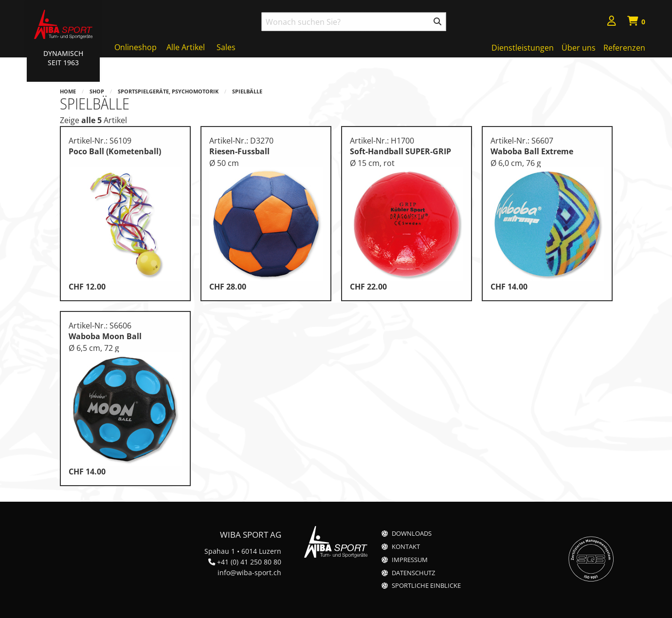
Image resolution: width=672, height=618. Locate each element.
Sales (226, 47)
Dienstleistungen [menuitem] (523, 48)
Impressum (410, 560)
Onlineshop (136, 47)
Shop (97, 91)
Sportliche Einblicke (426, 586)
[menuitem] (612, 22)
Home (68, 91)
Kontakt (406, 547)
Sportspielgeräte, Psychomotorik (168, 91)
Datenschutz (413, 573)
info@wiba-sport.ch (249, 573)
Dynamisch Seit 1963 (63, 58)
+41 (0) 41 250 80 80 (249, 562)
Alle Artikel (186, 47)
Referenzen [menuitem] (624, 48)
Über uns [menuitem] (579, 48)
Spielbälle (247, 91)
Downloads (412, 534)
